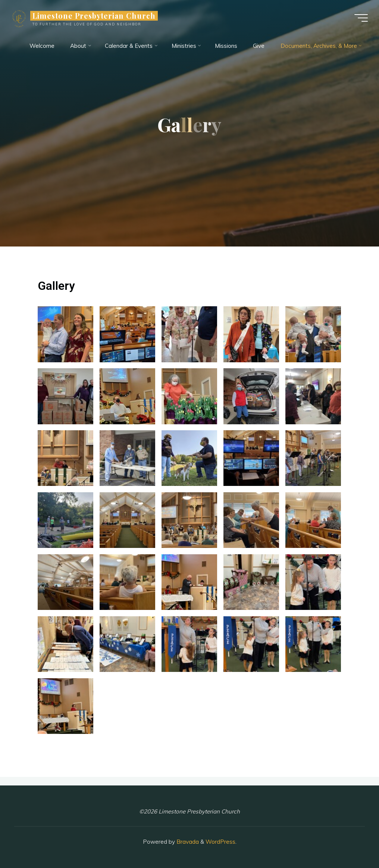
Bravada (187, 842)
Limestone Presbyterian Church (94, 16)
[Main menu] (361, 18)
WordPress (220, 842)
